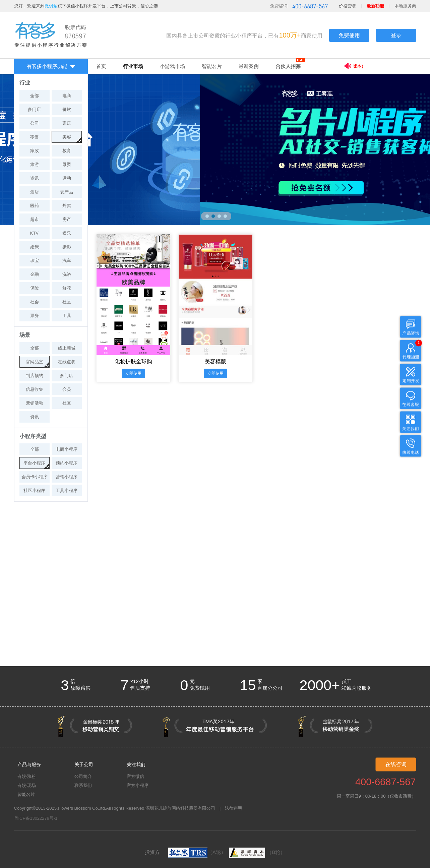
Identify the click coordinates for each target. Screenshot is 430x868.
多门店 (34, 109)
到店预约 (35, 376)
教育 (67, 151)
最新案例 (249, 66)
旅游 (35, 164)
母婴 (67, 164)
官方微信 (135, 776)
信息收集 (35, 389)
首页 (101, 66)
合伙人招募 (288, 66)
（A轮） (197, 852)
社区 (67, 302)
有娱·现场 (27, 785)
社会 (35, 302)
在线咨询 (396, 764)
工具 (67, 316)
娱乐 (67, 233)
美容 (67, 137)
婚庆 (35, 247)
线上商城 (67, 348)
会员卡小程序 (35, 477)
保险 (35, 288)
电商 (67, 96)
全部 (35, 96)
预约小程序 (67, 463)
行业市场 (133, 66)
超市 (35, 219)
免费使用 (349, 35)
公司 (35, 123)
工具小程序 (67, 490)
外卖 (67, 206)
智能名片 (212, 66)
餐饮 (67, 109)
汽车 (67, 261)
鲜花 (67, 288)
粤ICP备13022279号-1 (36, 818)
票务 (35, 316)
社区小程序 (34, 490)
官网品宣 (35, 362)
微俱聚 (51, 6)
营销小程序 (67, 477)
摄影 (67, 247)
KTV (34, 233)
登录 (396, 35)
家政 (35, 151)
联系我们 (83, 785)
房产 (67, 219)
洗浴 (67, 274)
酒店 (35, 192)
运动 (67, 178)
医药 (35, 206)
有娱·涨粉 (27, 776)
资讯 (35, 178)
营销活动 (35, 403)
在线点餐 (67, 362)
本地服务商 (405, 6)
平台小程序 (34, 463)
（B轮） (256, 852)
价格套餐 (348, 6)
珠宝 (35, 261)
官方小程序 (138, 785)
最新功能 (375, 6)
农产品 (67, 192)
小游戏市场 (172, 66)
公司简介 (83, 776)
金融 (35, 274)
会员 (67, 389)
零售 (35, 137)
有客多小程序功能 (51, 66)
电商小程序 (67, 449)
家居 (67, 123)
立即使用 (133, 373)
